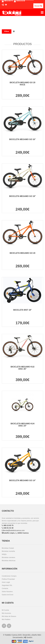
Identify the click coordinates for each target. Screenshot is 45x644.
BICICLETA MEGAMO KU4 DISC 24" (22, 425)
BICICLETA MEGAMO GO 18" (22, 196)
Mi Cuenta (5, 610)
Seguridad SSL (7, 585)
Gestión (28, 637)
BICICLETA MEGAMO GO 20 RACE (22, 84)
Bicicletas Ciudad (8, 548)
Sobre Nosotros (7, 592)
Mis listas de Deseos (9, 616)
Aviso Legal (6, 582)
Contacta (5, 588)
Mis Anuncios (6, 613)
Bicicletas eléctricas (9, 561)
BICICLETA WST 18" (22, 310)
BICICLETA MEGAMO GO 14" (22, 480)
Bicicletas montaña (8, 551)
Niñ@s (4, 554)
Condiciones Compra (9, 576)
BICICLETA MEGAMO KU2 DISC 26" (22, 368)
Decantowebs (18, 637)
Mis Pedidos (6, 619)
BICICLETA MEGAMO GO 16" (22, 139)
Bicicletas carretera (8, 557)
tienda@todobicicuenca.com (13, 530)
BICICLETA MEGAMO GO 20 (22, 253)
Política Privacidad (8, 579)
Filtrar (7, 31)
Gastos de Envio (7, 595)
